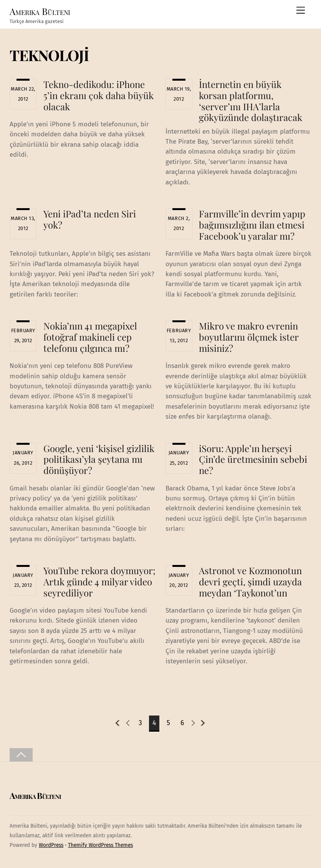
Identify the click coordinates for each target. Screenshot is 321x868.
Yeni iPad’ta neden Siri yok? (90, 219)
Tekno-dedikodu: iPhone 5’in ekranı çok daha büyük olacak (98, 95)
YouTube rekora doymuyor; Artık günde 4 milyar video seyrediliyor (99, 581)
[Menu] (301, 11)
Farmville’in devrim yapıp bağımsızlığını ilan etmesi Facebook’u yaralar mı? (252, 225)
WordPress (51, 845)
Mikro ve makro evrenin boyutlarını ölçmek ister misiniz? (249, 337)
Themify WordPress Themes (100, 845)
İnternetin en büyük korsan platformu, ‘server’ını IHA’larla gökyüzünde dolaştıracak (251, 101)
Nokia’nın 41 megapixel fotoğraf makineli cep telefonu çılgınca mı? (90, 337)
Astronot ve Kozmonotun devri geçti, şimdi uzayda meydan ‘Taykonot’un (250, 581)
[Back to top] (21, 755)
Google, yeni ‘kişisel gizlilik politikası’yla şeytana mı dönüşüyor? (99, 459)
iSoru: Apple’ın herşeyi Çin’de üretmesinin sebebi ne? (253, 459)
